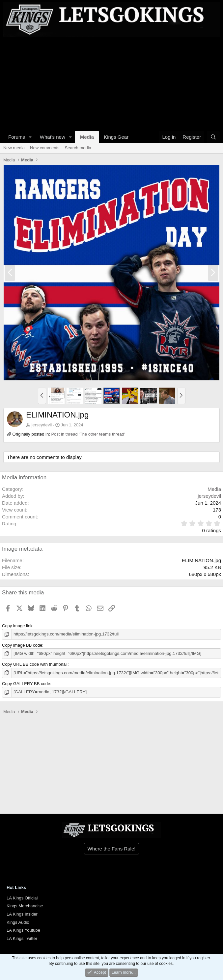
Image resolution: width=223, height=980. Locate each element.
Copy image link (17, 626)
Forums (17, 137)
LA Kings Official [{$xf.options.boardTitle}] (22, 897)
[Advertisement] (110, 83)
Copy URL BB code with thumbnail (35, 664)
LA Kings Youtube (23, 930)
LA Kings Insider (22, 913)
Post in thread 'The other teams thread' (88, 434)
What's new (53, 137)
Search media (78, 148)
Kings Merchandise (25, 905)
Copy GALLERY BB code (26, 683)
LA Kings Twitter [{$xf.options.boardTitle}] (22, 938)
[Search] (213, 137)
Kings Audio (18, 922)
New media (14, 148)
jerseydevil (42, 425)
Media (87, 137)
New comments (45, 148)
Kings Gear (116, 137)
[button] (30, 137)
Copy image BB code (22, 645)
